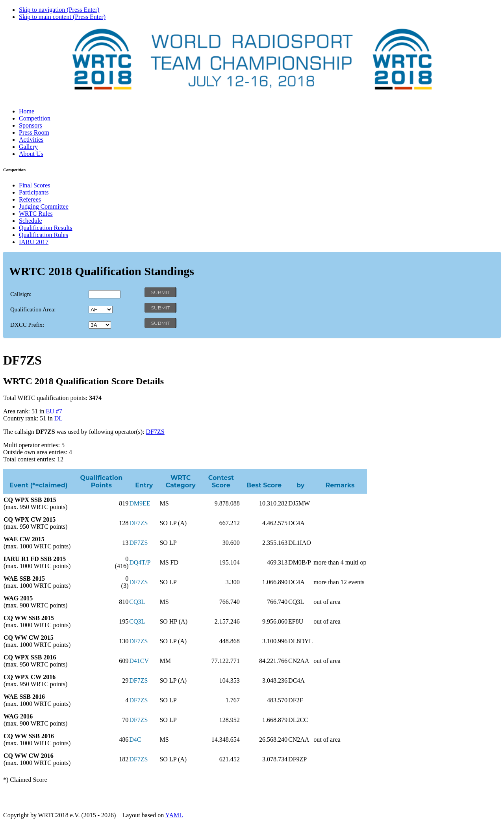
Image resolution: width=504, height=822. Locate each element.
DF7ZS (155, 432)
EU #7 (54, 411)
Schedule (31, 221)
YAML (174, 815)
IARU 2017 (34, 242)
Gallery (28, 147)
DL (58, 418)
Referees (30, 199)
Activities (31, 140)
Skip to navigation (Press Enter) (59, 10)
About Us (31, 154)
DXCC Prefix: (27, 325)
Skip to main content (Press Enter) (62, 17)
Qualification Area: (33, 309)
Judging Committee (44, 206)
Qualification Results (46, 228)
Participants (34, 192)
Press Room (34, 132)
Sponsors (31, 125)
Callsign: (21, 294)
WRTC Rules (36, 214)
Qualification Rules (44, 235)
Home (27, 111)
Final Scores (35, 185)
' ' (101, 310)
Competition (35, 118)
